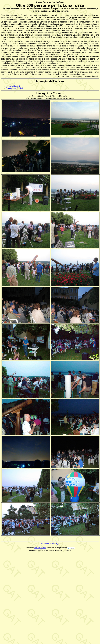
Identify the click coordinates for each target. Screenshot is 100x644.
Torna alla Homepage (50, 543)
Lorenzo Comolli (13, 86)
